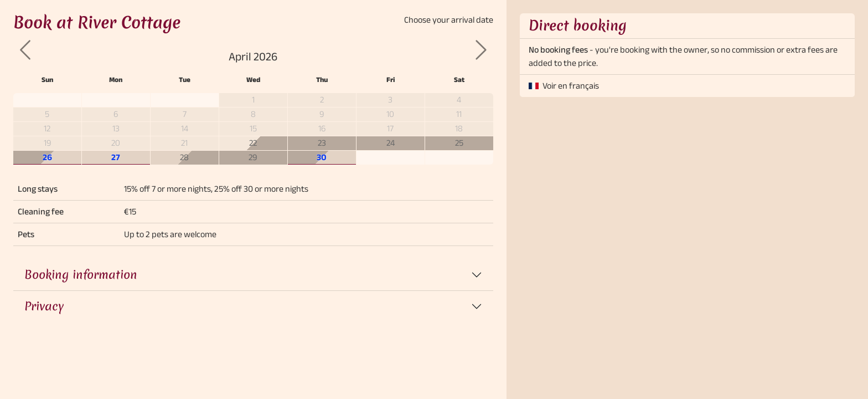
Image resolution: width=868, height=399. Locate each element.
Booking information (81, 275)
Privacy (44, 306)
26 (47, 157)
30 (322, 157)
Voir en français (571, 86)
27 (116, 157)
